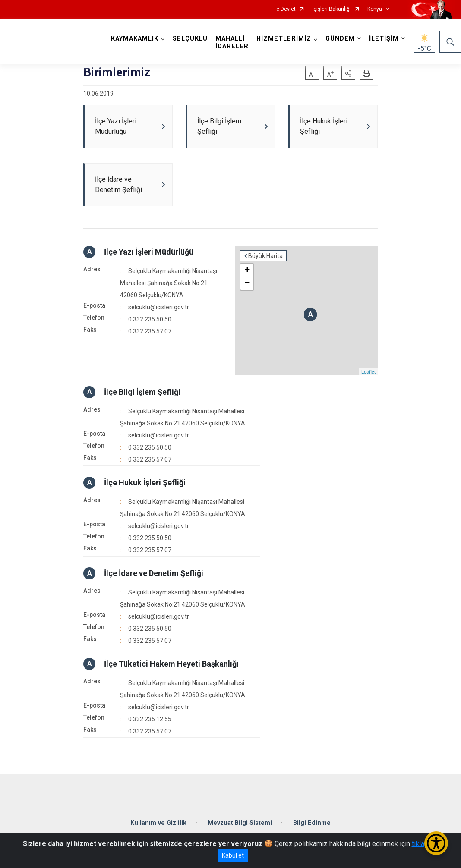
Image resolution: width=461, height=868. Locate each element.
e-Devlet (286, 9)
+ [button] (247, 270)
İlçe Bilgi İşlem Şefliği (142, 392)
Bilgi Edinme (312, 823)
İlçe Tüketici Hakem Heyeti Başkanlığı (171, 664)
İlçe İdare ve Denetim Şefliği (154, 573)
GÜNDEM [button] (340, 39)
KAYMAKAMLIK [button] (135, 39)
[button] (348, 73)
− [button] (247, 283)
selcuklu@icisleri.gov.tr (159, 307)
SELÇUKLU (190, 39)
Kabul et (233, 855)
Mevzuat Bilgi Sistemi (240, 823)
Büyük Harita (265, 256)
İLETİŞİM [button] (384, 39)
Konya (375, 9)
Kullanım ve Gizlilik (158, 823)
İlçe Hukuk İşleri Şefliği (145, 483)
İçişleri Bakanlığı (332, 9)
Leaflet (368, 372)
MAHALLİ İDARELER (232, 42)
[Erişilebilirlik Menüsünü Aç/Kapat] (436, 843)
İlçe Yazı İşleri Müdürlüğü (149, 252)
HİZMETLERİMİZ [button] (284, 39)
